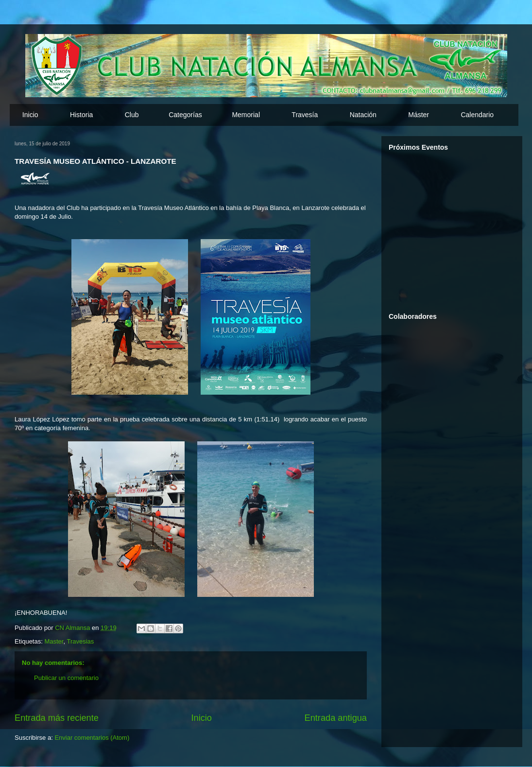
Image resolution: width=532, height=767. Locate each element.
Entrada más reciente (57, 718)
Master (54, 641)
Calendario (477, 115)
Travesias (80, 641)
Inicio (30, 115)
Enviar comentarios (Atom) (92, 738)
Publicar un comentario (66, 678)
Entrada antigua (336, 718)
